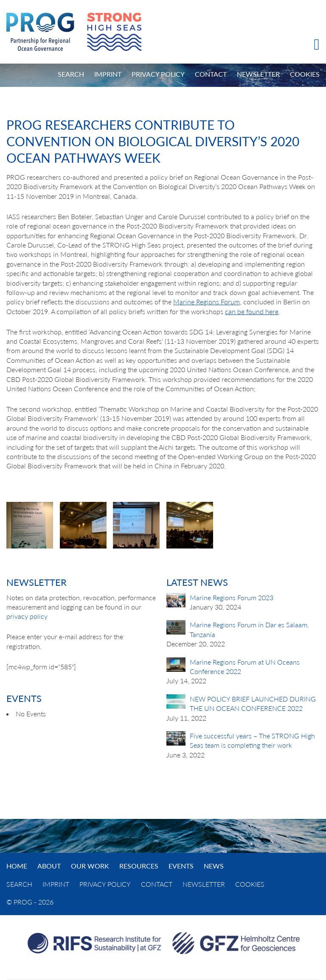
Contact (211, 74)
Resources (139, 866)
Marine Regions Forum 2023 (232, 597)
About (49, 866)
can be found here (252, 311)
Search (71, 74)
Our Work (90, 866)
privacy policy (27, 616)
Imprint (108, 74)
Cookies (305, 74)
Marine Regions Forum (207, 302)
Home (17, 866)
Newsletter (258, 74)
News (214, 866)
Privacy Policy (158, 74)
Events (181, 866)
